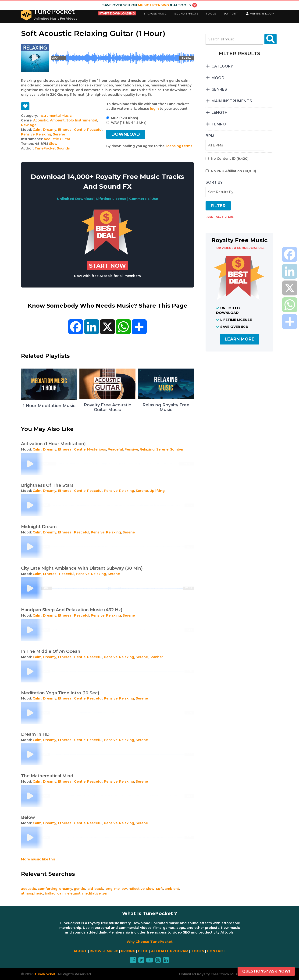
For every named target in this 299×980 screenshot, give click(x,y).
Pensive (28, 134)
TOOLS (198, 951)
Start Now (107, 266)
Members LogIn (260, 13)
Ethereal (65, 130)
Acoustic (41, 120)
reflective (137, 889)
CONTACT (216, 951)
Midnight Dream (39, 527)
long (109, 889)
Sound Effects (186, 13)
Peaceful (95, 130)
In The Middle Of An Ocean (51, 651)
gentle (79, 889)
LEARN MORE (240, 339)
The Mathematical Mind (47, 776)
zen (105, 893)
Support (231, 13)
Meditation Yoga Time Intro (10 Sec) (60, 693)
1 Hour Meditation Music (49, 406)
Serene (59, 134)
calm (61, 893)
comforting (48, 889)
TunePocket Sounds (52, 148)
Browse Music (155, 13)
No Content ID (230, 159)
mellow (121, 889)
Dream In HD (35, 734)
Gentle (80, 130)
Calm (37, 130)
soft (160, 889)
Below (28, 817)
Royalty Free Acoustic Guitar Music (107, 407)
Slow (53, 144)
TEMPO (216, 124)
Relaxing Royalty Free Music (166, 407)
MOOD (215, 78)
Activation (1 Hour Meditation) (53, 444)
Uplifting (157, 491)
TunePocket (54, 11)
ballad (50, 893)
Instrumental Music (55, 116)
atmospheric (32, 893)
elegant (74, 893)
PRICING (128, 951)
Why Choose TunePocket (150, 942)
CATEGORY (219, 66)
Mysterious (97, 449)
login (154, 109)
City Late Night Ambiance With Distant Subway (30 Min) (82, 568)
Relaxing (44, 134)
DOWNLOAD (126, 134)
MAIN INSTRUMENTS (229, 101)
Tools (211, 13)
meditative (91, 893)
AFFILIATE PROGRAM (170, 951)
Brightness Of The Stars (47, 485)
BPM (210, 136)
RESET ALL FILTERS (220, 217)
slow (150, 889)
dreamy (66, 889)
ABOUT (80, 951)
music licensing (153, 5)
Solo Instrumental (82, 120)
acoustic (28, 889)
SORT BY (214, 182)
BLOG (143, 951)
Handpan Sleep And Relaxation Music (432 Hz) (72, 610)
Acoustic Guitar (57, 139)
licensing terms (179, 146)
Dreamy (50, 130)
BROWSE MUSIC (104, 951)
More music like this (38, 859)
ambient (172, 889)
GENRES (216, 89)
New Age (29, 125)
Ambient (57, 120)
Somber (177, 449)
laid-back (95, 889)
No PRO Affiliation (233, 171)
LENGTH (217, 112)
